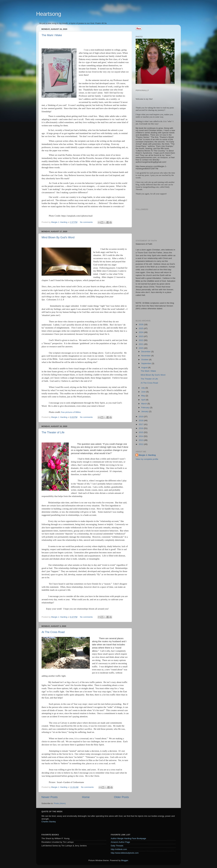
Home (86, 797)
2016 (141, 428)
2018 (141, 420)
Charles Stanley (49, 822)
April (144, 400)
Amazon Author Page (120, 842)
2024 (141, 332)
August (145, 367)
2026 (141, 324)
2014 (141, 436)
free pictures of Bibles (71, 412)
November (146, 356)
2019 (141, 417)
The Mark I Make (52, 35)
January (145, 411)
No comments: (87, 222)
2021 (141, 344)
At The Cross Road (53, 632)
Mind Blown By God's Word (58, 237)
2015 (141, 432)
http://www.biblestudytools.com (125, 853)
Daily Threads (117, 846)
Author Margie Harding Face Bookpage (128, 838)
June (144, 392)
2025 (141, 328)
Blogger (125, 860)
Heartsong (49, 14)
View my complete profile (147, 459)
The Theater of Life (53, 432)
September (146, 363)
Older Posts (121, 797)
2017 (141, 424)
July (143, 388)
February (146, 408)
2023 (141, 336)
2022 (141, 340)
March (144, 404)
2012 (141, 444)
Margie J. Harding (147, 455)
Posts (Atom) (60, 803)
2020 (141, 348)
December (146, 352)
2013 (141, 440)
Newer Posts (50, 797)
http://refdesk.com (119, 849)
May (143, 396)
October (145, 360)
